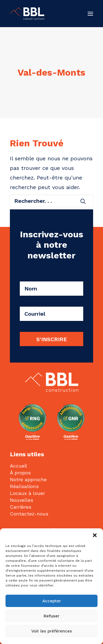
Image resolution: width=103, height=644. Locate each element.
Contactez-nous (29, 514)
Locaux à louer (27, 493)
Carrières (21, 507)
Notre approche (28, 479)
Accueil (19, 466)
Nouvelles (22, 500)
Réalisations (24, 486)
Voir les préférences (52, 631)
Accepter (52, 601)
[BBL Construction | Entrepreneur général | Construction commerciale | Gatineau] (27, 14)
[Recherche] (51, 201)
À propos (20, 473)
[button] (95, 535)
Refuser (51, 616)
